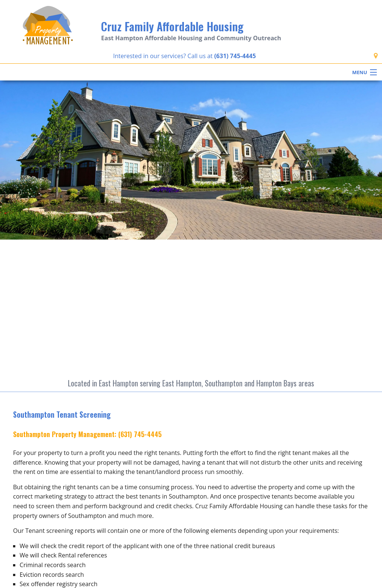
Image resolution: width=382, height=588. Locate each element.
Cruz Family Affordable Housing (172, 26)
